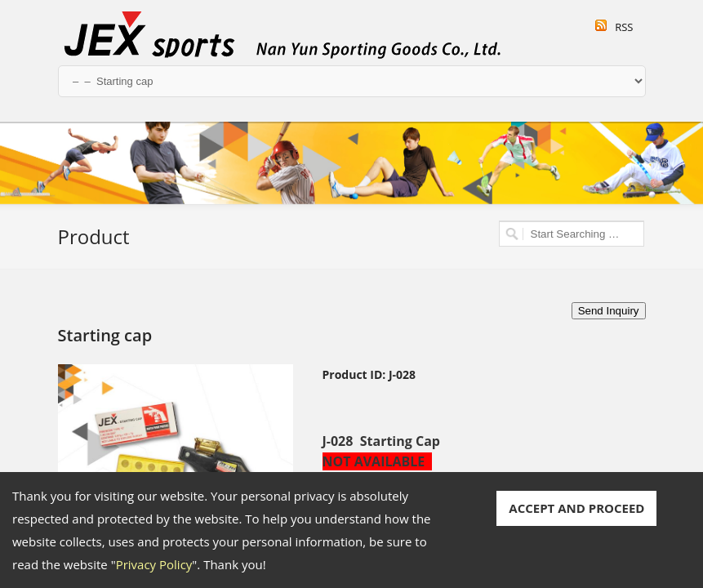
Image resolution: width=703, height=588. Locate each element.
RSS (624, 27)
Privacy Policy (154, 564)
